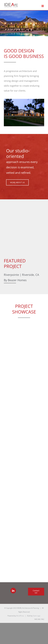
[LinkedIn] (13, 591)
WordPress (20, 616)
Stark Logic (37, 616)
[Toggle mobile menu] (43, 6)
